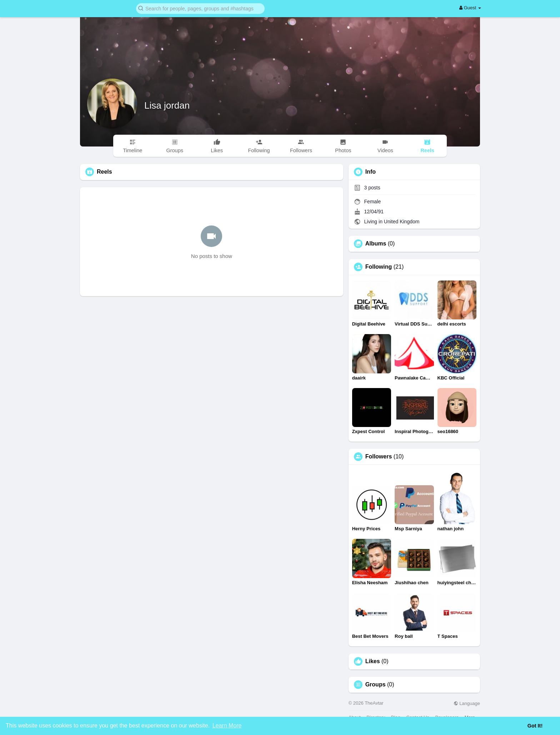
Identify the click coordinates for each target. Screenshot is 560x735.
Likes (373, 661)
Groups (376, 685)
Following (379, 267)
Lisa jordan (167, 105)
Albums (376, 244)
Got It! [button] (535, 726)
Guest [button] (470, 8)
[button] (200, 8)
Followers (379, 457)
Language (467, 703)
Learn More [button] (227, 726)
